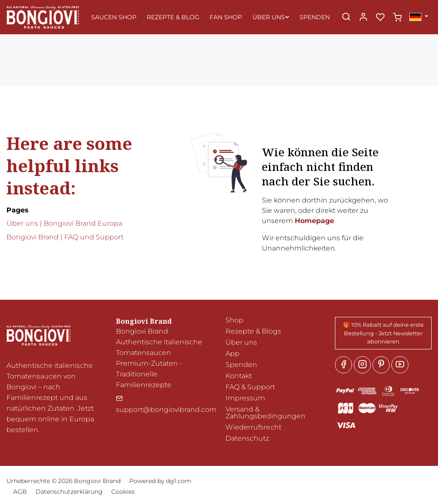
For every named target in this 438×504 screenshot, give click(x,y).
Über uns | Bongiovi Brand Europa (64, 223)
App (232, 353)
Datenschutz (247, 438)
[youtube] (400, 365)
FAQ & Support (250, 387)
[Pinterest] (381, 365)
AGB (20, 492)
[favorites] (380, 18)
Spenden (241, 365)
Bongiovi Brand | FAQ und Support (65, 237)
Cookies (123, 492)
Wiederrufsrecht (253, 427)
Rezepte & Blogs (253, 331)
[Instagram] (362, 365)
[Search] (346, 18)
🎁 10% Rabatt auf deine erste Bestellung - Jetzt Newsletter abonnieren (383, 333)
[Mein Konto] (363, 18)
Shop (234, 320)
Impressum (245, 398)
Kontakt (239, 376)
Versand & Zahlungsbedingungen (265, 413)
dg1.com (179, 481)
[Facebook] (343, 365)
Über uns (241, 342)
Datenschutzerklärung (69, 492)
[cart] (397, 18)
